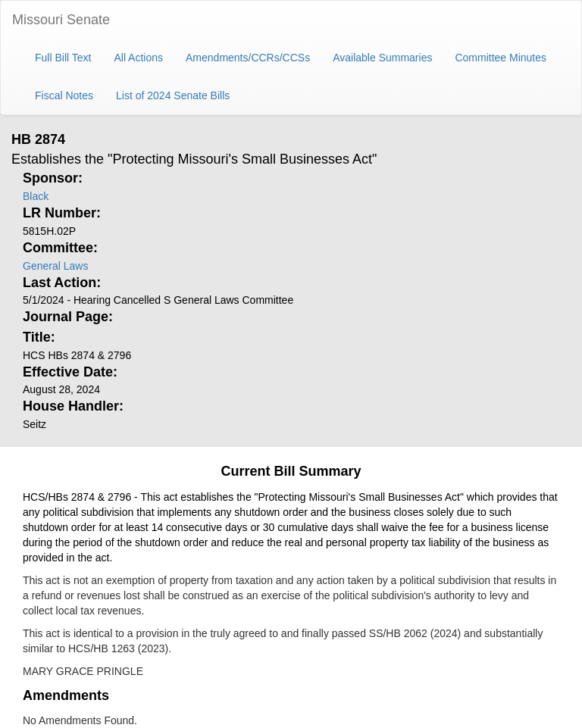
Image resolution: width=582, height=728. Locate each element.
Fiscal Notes (64, 95)
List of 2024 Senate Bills (173, 95)
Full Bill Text (63, 58)
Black (36, 196)
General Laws (55, 266)
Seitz (34, 424)
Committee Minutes (501, 58)
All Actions (138, 58)
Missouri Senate (61, 20)
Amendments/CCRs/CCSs (248, 58)
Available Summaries (382, 58)
